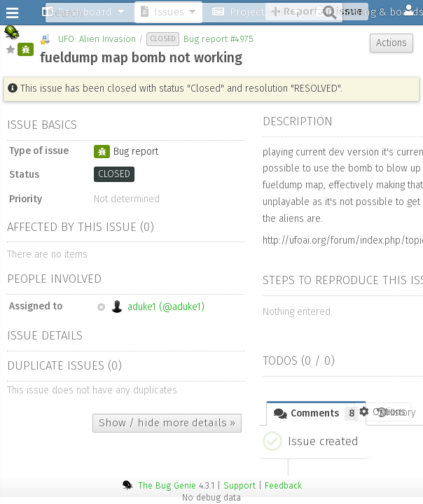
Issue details (45, 335)
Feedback (283, 485)
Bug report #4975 (219, 39)
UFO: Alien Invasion (97, 39)
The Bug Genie (167, 485)
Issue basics (42, 125)
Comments (316, 414)
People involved (54, 279)
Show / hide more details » (167, 423)
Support (240, 485)
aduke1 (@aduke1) (151, 307)
